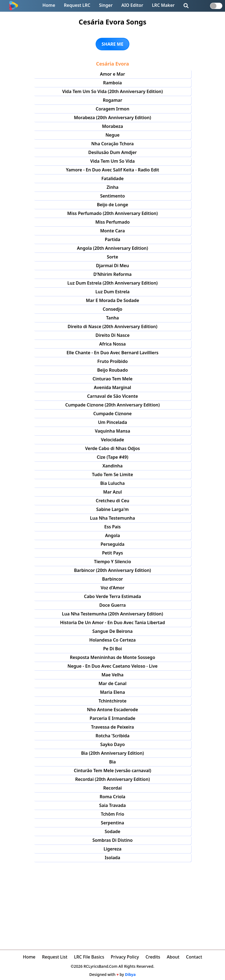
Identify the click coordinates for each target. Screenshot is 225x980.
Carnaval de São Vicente (113, 396)
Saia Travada (112, 805)
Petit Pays (113, 553)
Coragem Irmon (112, 109)
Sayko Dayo (112, 744)
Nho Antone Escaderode (112, 710)
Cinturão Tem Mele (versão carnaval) (112, 771)
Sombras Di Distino (112, 840)
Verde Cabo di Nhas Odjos (113, 448)
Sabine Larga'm (112, 509)
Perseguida (112, 544)
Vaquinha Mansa (112, 431)
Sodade (112, 831)
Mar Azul (113, 492)
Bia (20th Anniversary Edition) (113, 753)
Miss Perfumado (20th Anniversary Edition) (112, 213)
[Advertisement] (112, 903)
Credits (153, 957)
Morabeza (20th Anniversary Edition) (112, 118)
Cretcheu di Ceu (112, 501)
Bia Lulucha (112, 483)
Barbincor (112, 579)
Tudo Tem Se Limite (113, 474)
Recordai (112, 788)
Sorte (112, 257)
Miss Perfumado (112, 222)
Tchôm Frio (112, 814)
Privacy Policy (125, 957)
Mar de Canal (113, 683)
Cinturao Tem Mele (113, 379)
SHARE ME (112, 44)
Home (49, 5)
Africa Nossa (112, 344)
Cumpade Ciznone (113, 414)
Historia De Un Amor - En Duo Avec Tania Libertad (113, 622)
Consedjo (112, 309)
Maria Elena (112, 692)
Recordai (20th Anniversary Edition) (112, 779)
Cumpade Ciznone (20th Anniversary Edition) (113, 405)
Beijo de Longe (113, 205)
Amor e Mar (112, 74)
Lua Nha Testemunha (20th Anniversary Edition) (112, 614)
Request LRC (77, 5)
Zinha (112, 187)
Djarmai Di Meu (113, 266)
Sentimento (113, 196)
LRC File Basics (89, 957)
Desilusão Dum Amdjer (112, 152)
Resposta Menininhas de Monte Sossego (112, 657)
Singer (106, 5)
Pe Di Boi (113, 649)
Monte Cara (113, 231)
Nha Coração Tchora (112, 144)
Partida (113, 239)
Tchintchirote (113, 701)
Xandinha (112, 466)
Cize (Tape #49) (112, 457)
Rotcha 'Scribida (113, 736)
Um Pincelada (113, 422)
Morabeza (112, 126)
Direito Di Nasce (112, 335)
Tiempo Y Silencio (112, 562)
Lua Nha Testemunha (112, 518)
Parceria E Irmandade (112, 718)
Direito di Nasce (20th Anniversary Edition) (112, 326)
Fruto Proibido (112, 361)
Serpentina (112, 823)
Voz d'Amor (112, 588)
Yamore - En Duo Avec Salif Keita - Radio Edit (112, 170)
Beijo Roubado (113, 370)
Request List (55, 957)
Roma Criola (112, 797)
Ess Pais (112, 527)
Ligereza (112, 849)
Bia (112, 762)
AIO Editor (132, 5)
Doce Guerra (112, 605)
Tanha (113, 318)
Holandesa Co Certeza (112, 640)
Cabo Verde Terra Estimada (112, 596)
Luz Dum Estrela (112, 292)
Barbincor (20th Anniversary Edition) (113, 570)
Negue (112, 135)
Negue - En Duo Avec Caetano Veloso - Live (113, 666)
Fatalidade (112, 178)
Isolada (113, 858)
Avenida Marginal (113, 387)
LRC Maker (163, 5)
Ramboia (113, 83)
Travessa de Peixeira (112, 727)
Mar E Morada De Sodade (112, 300)
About (173, 957)
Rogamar (112, 100)
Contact (194, 957)
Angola (113, 535)
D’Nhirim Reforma (112, 274)
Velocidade (113, 440)
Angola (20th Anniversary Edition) (113, 248)
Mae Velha (113, 675)
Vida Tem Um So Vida (112, 161)
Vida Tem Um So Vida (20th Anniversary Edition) (112, 91)
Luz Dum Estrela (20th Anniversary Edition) (112, 283)
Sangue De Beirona (112, 631)
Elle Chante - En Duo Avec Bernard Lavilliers (112, 353)
